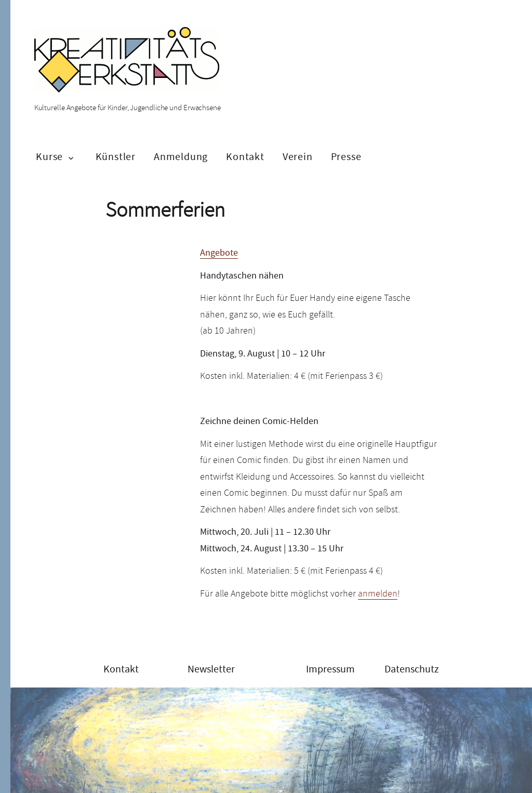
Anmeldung (181, 157)
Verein (298, 157)
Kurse (49, 157)
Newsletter (211, 669)
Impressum (330, 669)
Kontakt (245, 157)
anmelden (378, 593)
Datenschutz (412, 669)
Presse (346, 157)
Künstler (116, 157)
